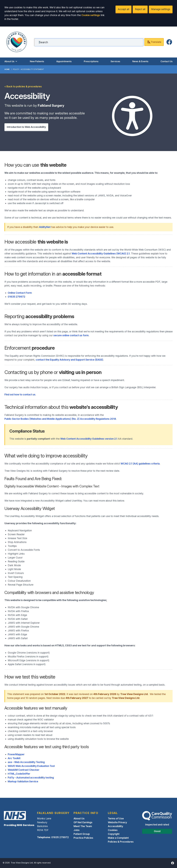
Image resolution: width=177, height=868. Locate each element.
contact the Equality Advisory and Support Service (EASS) (69, 360)
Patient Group (82, 834)
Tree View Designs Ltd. (22, 863)
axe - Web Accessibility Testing (26, 762)
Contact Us (167, 61)
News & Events (140, 61)
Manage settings (161, 9)
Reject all (140, 9)
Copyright (114, 834)
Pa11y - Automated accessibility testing (31, 778)
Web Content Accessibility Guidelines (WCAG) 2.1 (101, 254)
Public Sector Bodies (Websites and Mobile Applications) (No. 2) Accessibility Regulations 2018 (60, 419)
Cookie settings (91, 15)
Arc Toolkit (14, 758)
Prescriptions (91, 61)
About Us (11, 61)
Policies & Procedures (121, 842)
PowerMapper (16, 754)
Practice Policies (83, 838)
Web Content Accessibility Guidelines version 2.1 (89, 439)
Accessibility (115, 826)
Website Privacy (117, 822)
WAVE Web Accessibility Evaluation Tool (31, 766)
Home (7, 69)
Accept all (123, 9)
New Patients (37, 61)
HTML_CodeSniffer (19, 774)
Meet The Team (83, 826)
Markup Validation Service (23, 781)
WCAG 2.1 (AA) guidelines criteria (140, 464)
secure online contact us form (71, 335)
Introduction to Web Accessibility (26, 127)
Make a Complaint (118, 838)
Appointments (64, 61)
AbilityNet (45, 227)
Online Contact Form (20, 293)
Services (115, 61)
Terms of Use (116, 818)
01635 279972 (16, 297)
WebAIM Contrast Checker (24, 770)
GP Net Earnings (83, 822)
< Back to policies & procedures (23, 86)
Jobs (77, 830)
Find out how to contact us (20, 394)
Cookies (113, 830)
